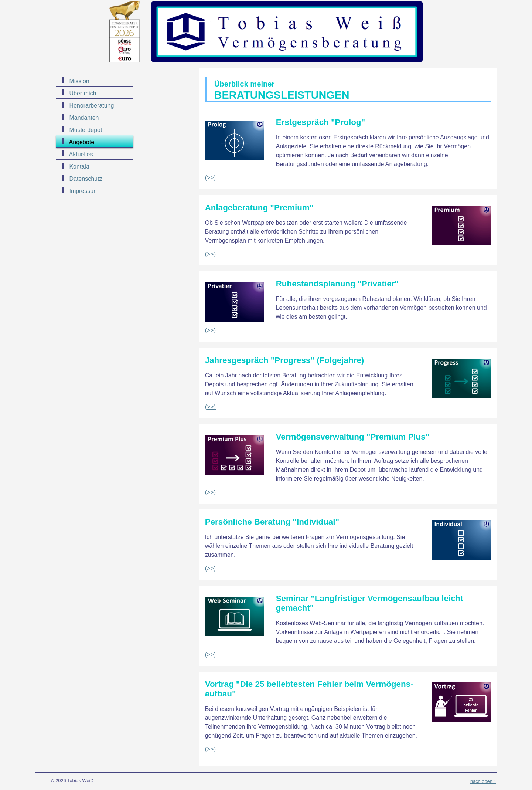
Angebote (81, 142)
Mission (79, 81)
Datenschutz (85, 179)
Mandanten (83, 118)
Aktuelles (80, 154)
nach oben (481, 781)
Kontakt (79, 167)
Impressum (83, 191)
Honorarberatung (91, 106)
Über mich (82, 93)
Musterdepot (85, 130)
